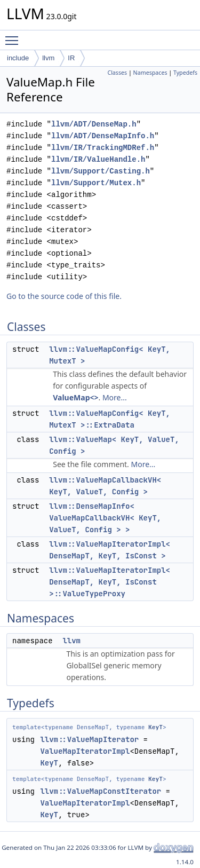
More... (115, 397)
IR (71, 58)
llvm (48, 58)
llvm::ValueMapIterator (89, 739)
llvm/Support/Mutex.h (96, 183)
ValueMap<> (75, 397)
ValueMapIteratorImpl (85, 751)
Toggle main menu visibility (14, 36)
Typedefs (185, 73)
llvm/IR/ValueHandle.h (98, 159)
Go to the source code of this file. (64, 296)
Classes (117, 73)
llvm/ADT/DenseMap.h (94, 124)
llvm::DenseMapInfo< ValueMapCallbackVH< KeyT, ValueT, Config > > (105, 518)
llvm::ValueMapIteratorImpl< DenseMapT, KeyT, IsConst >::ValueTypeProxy (110, 582)
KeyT (155, 727)
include (18, 58)
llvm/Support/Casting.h (101, 171)
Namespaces (150, 73)
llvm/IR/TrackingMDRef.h (103, 148)
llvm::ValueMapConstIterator (101, 791)
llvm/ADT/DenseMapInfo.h (103, 136)
